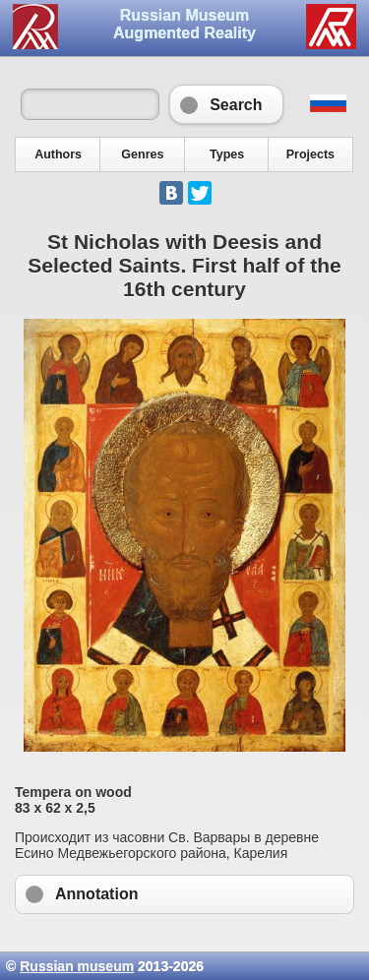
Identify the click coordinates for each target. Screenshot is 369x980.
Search (226, 104)
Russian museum (77, 966)
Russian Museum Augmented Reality (184, 24)
